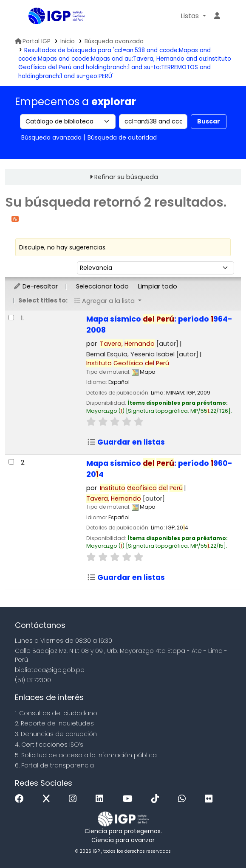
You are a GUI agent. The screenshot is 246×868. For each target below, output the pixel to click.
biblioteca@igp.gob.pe (50, 670)
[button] (193, 16)
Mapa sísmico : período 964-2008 (159, 325)
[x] (48, 799)
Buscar (209, 121)
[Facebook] (21, 799)
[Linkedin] (102, 799)
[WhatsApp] (184, 799)
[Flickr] (211, 799)
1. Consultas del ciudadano (56, 713)
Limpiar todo (158, 286)
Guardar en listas (126, 442)
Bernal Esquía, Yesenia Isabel (142, 354)
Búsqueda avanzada (114, 41)
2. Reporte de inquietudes (54, 723)
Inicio (68, 41)
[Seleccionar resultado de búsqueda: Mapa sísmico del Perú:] (11, 318)
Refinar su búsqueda (126, 177)
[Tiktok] (157, 799)
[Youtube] (129, 799)
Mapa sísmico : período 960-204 (159, 469)
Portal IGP (33, 41)
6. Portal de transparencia (54, 765)
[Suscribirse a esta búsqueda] (15, 218)
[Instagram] (75, 799)
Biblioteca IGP (31, 17)
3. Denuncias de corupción (56, 734)
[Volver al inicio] (221, 842)
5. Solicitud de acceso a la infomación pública (86, 755)
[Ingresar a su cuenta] (217, 16)
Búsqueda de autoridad (122, 137)
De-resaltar (35, 286)
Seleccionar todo (102, 286)
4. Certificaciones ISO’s (49, 745)
